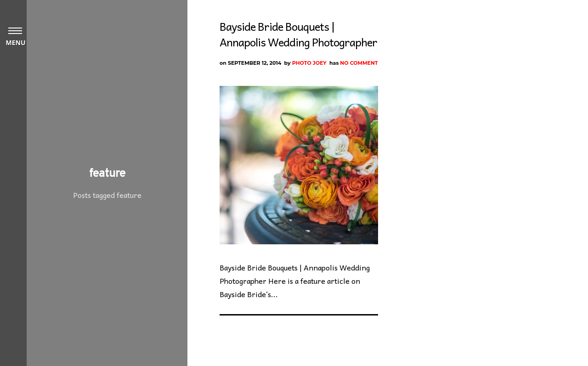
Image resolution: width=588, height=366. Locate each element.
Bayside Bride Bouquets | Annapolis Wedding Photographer (298, 34)
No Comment (359, 63)
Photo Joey (309, 63)
